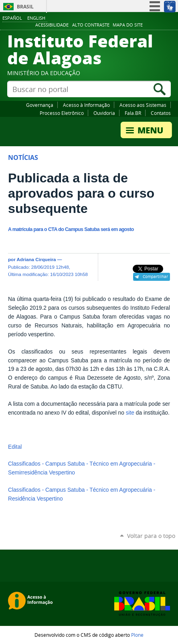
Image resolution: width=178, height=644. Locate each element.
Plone (137, 635)
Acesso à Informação (86, 105)
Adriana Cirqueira (36, 259)
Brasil (25, 7)
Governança (40, 105)
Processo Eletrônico (62, 113)
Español (12, 18)
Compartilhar (155, 276)
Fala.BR (133, 113)
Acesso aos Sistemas (143, 105)
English (36, 18)
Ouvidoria (104, 113)
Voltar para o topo (151, 536)
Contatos (161, 113)
